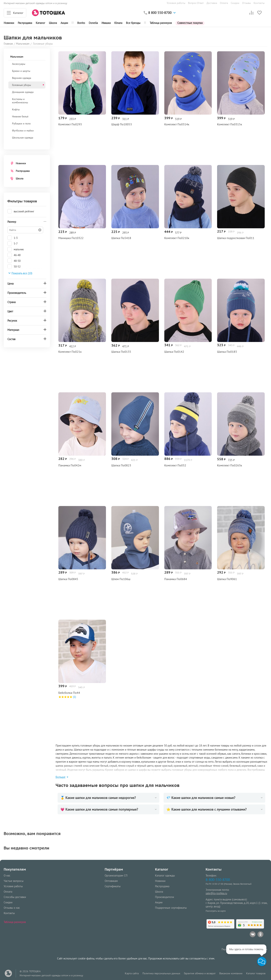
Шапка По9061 (227, 579)
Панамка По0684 (176, 579)
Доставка (212, 3)
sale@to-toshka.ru (216, 893)
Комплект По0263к (230, 465)
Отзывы (246, 3)
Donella (93, 23)
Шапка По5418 (121, 238)
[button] (262, 961)
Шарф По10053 (122, 124)
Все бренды (133, 23)
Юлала (118, 23)
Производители (164, 897)
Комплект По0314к (177, 124)
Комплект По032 (175, 465)
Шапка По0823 (121, 465)
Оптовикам (111, 881)
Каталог (40, 23)
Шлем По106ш (121, 579)
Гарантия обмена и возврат (200, 973)
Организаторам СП (116, 875)
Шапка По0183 (227, 352)
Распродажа (23, 171)
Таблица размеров (161, 23)
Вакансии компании (231, 973)
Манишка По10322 (71, 238)
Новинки (9, 23)
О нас (7, 875)
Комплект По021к (70, 352)
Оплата (224, 3)
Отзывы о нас (12, 908)
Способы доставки (15, 897)
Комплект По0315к (230, 124)
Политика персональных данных (161, 973)
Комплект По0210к (177, 238)
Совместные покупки (190, 23)
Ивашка (106, 23)
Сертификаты (113, 886)
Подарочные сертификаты (171, 908)
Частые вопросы (14, 881)
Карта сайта (132, 973)
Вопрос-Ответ (196, 3)
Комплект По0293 (70, 124)
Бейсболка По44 (69, 693)
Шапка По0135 (121, 352)
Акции (64, 23)
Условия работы (176, 3)
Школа (53, 23)
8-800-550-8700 (218, 880)
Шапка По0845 (68, 579)
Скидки (235, 3)
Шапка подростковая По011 (236, 238)
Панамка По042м (70, 465)
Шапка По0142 (174, 352)
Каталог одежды (165, 875)
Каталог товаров (256, 973)
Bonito (81, 23)
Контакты (259, 3)
